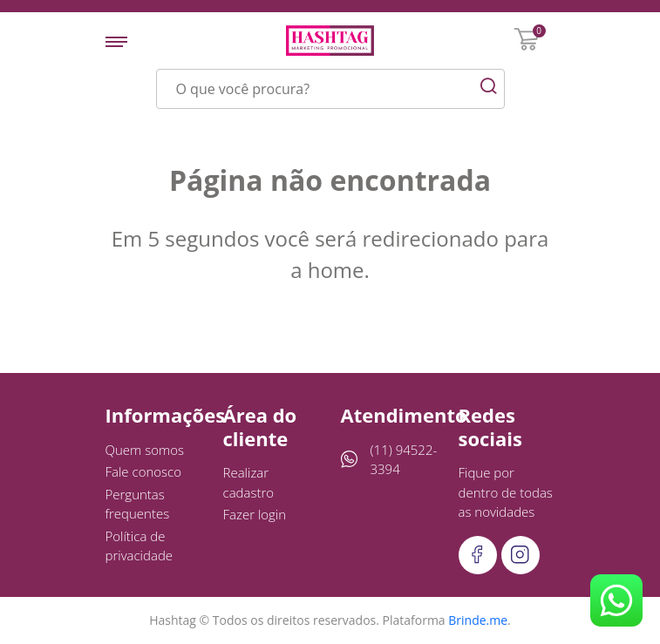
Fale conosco (144, 471)
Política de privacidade (139, 546)
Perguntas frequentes (138, 504)
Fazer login (255, 514)
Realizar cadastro (249, 482)
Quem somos (145, 450)
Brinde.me (478, 620)
